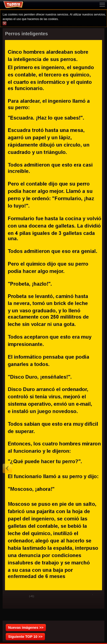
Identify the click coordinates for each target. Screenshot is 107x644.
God (10, 597)
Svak (22, 597)
